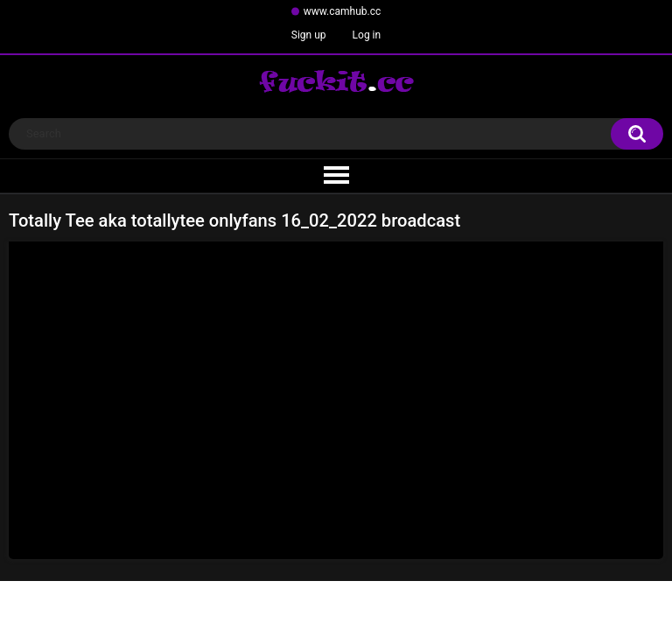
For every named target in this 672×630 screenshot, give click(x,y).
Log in (367, 35)
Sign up (309, 35)
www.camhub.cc (343, 11)
